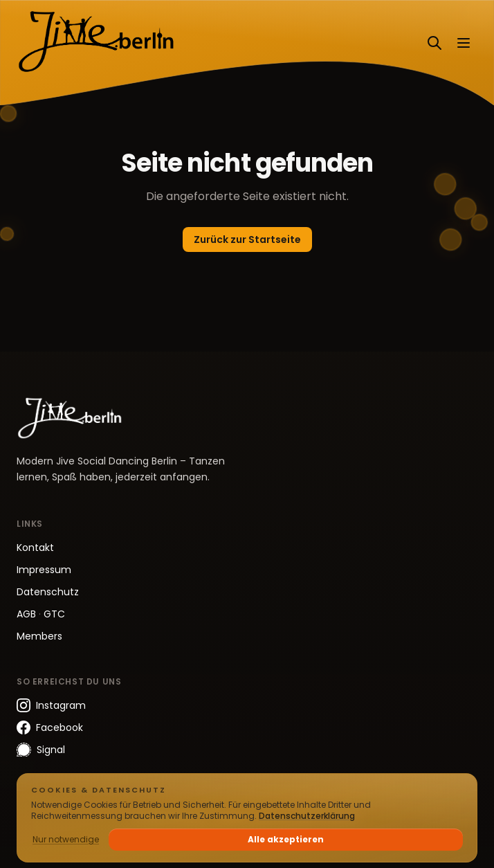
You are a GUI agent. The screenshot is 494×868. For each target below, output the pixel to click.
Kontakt (35, 548)
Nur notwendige (66, 839)
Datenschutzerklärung (307, 816)
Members (39, 636)
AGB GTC (41, 614)
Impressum (44, 570)
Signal (41, 750)
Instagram (51, 705)
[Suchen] (434, 43)
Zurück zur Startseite (247, 239)
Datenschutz (48, 592)
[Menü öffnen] (464, 43)
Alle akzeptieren (286, 839)
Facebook (50, 727)
